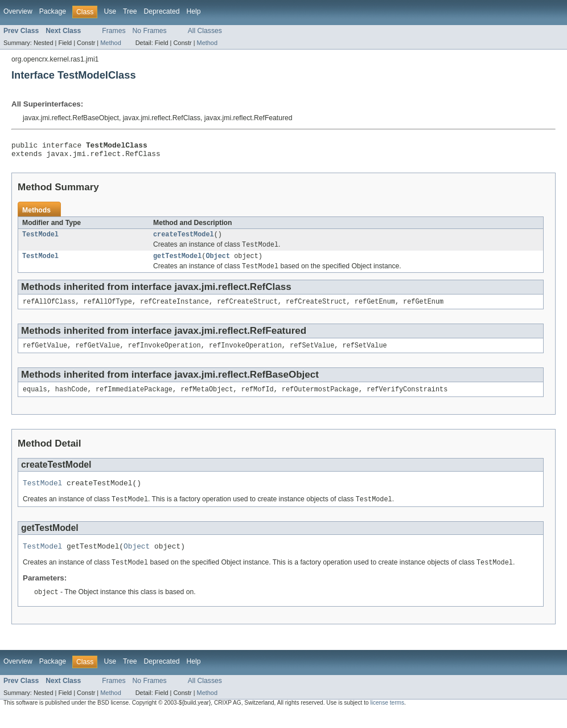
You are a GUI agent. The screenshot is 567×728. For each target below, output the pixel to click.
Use (110, 11)
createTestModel (184, 239)
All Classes (205, 31)
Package (53, 11)
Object (218, 262)
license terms (387, 718)
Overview (18, 11)
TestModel (40, 239)
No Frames (150, 31)
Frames (114, 31)
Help (193, 11)
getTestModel (177, 262)
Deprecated (162, 11)
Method (110, 43)
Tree (130, 11)
